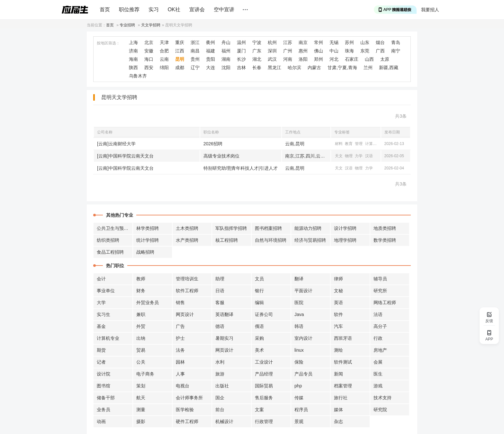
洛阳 (303, 59)
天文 (339, 156)
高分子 (380, 326)
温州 (241, 42)
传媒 (299, 398)
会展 (378, 362)
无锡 (334, 42)
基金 (101, 326)
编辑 (259, 303)
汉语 (369, 156)
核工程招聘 (227, 240)
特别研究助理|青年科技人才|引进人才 (241, 168)
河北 (334, 59)
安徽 (149, 51)
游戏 (378, 386)
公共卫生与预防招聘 (115, 228)
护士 (180, 338)
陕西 (133, 68)
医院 (299, 303)
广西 (380, 51)
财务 (141, 291)
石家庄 (352, 59)
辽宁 (195, 68)
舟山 (226, 42)
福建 (211, 51)
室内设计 (303, 338)
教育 (349, 144)
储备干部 (106, 398)
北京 (149, 42)
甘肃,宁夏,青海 (342, 68)
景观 (299, 421)
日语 (220, 291)
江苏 (288, 42)
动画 (101, 421)
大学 (101, 303)
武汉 (272, 59)
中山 (334, 51)
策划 (141, 386)
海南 (133, 59)
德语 (220, 326)
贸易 (141, 350)
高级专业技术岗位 (221, 156)
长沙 (241, 59)
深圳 (272, 51)
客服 (220, 303)
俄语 (259, 326)
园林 (180, 362)
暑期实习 (224, 338)
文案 (259, 410)
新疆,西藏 (389, 68)
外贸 (141, 326)
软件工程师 (187, 291)
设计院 (104, 374)
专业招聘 (127, 25)
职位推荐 (129, 9)
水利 (220, 362)
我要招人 (430, 10)
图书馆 (104, 386)
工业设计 (264, 362)
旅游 (220, 374)
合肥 (164, 51)
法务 (180, 350)
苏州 (349, 42)
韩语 (299, 326)
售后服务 (264, 398)
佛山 (319, 51)
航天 (141, 398)
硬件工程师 (187, 421)
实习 (154, 9)
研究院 (380, 410)
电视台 (183, 386)
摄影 (141, 421)
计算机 (371, 144)
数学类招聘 (385, 240)
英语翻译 (224, 314)
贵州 (195, 59)
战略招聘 (145, 252)
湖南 (226, 59)
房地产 (380, 350)
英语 (338, 303)
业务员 (104, 410)
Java (299, 314)
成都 (180, 68)
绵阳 (164, 68)
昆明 (180, 59)
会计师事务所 (189, 398)
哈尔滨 (294, 68)
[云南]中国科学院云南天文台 (125, 156)
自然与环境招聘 (271, 240)
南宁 (396, 51)
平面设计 (303, 291)
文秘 (338, 291)
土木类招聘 (187, 228)
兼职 (141, 314)
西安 (149, 68)
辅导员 (380, 279)
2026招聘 (213, 144)
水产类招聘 (187, 240)
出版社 (222, 386)
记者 (101, 362)
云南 (164, 59)
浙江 (195, 42)
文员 (259, 279)
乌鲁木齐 (138, 76)
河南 (288, 59)
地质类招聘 (385, 228)
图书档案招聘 (268, 228)
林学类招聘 (148, 228)
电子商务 (145, 374)
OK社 (174, 9)
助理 (220, 279)
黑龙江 (274, 68)
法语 (378, 314)
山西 (369, 59)
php (298, 386)
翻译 (299, 279)
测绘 (338, 350)
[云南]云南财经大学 (116, 144)
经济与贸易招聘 (310, 240)
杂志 (338, 421)
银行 (259, 291)
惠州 (303, 51)
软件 (338, 314)
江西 (180, 51)
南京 (303, 42)
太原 (385, 59)
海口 (149, 59)
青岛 (396, 42)
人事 (180, 374)
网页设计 (185, 314)
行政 (378, 338)
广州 (288, 51)
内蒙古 (314, 68)
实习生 (104, 314)
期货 (101, 350)
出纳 (141, 338)
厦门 (241, 51)
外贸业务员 (148, 303)
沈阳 (226, 68)
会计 (101, 279)
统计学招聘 (148, 240)
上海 (133, 42)
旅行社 (341, 398)
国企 (220, 398)
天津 (164, 42)
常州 (319, 42)
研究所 (380, 291)
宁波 (257, 42)
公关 (141, 362)
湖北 (257, 59)
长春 (257, 68)
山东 (365, 42)
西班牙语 (343, 338)
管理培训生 (187, 279)
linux (299, 350)
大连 (211, 68)
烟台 (380, 42)
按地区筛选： (108, 43)
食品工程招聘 (110, 252)
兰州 (368, 68)
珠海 (349, 51)
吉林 (241, 68)
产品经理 (264, 374)
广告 (180, 326)
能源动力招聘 (308, 228)
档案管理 (343, 386)
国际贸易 (264, 386)
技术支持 (382, 398)
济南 (133, 51)
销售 (180, 303)
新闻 (338, 374)
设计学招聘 (345, 228)
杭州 (272, 42)
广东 (257, 51)
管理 (359, 144)
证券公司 (264, 314)
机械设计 (224, 421)
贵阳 (211, 59)
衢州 (211, 42)
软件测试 (343, 362)
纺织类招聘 (108, 240)
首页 (105, 9)
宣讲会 (197, 9)
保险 (299, 362)
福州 (226, 51)
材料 (339, 144)
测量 (141, 410)
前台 (220, 410)
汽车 (338, 326)
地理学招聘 (345, 240)
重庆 (180, 42)
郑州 (319, 59)
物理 (349, 156)
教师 (141, 279)
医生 (378, 374)
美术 (259, 350)
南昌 (195, 51)
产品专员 (303, 374)
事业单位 (106, 291)
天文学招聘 (151, 25)
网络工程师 (385, 303)
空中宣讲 (224, 9)
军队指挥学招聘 (231, 228)
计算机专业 (108, 338)
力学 (359, 156)
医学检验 (185, 410)
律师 (338, 279)
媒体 (338, 410)
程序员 (301, 410)
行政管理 (264, 421)
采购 (259, 338)
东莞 (365, 51)
